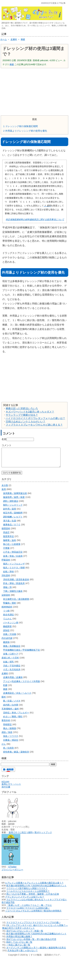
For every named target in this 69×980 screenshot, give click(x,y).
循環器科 (6, 532)
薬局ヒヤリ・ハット (11, 788)
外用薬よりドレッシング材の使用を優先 (25, 131)
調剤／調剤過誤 (11, 505)
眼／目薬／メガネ (12, 705)
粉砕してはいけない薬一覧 (19, 946)
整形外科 (6, 724)
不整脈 (6, 552)
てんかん (7, 622)
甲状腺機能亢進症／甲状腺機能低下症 (22, 654)
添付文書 (6, 791)
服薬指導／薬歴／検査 (14, 501)
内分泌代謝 (7, 642)
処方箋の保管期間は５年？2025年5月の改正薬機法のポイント (36, 889)
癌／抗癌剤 (9, 752)
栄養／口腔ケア (11, 658)
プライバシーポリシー (12, 873)
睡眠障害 (7, 630)
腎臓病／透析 (10, 607)
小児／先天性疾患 (12, 673)
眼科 (4, 701)
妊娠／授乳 (9, 665)
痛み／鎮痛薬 (10, 732)
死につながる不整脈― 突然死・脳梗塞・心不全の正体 (33, 898)
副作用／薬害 (10, 513)
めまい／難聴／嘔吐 (13, 720)
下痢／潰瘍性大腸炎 (13, 595)
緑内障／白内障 (11, 709)
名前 (4, 439)
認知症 (6, 634)
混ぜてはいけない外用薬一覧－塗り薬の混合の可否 (31, 943)
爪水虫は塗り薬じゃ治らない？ (23, 954)
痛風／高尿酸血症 (12, 650)
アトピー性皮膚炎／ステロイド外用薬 (22, 685)
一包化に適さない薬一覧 (18, 949)
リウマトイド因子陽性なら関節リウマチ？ (27, 892)
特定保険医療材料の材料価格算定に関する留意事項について (35, 219)
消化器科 (6, 579)
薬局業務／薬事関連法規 (15, 497)
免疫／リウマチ (11, 740)
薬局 (4, 493)
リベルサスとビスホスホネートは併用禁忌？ (28, 895)
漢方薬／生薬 (10, 524)
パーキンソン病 (11, 626)
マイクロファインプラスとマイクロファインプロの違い (33, 926)
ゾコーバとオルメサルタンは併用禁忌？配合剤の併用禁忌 (33, 915)
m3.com (5, 785)
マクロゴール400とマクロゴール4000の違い (28, 912)
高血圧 (6, 536)
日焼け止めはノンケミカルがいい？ (26, 421)
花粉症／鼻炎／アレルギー (16, 716)
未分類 (5, 489)
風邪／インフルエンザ (14, 567)
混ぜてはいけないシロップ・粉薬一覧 (25, 935)
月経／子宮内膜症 (12, 669)
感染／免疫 (7, 736)
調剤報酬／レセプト (13, 520)
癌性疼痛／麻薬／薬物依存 (16, 756)
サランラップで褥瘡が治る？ (22, 415)
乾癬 (5, 689)
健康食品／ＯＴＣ (12, 528)
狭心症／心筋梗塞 (12, 548)
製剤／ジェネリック (13, 509)
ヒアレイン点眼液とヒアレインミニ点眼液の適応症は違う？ (34, 887)
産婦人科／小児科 (10, 661)
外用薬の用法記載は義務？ (19, 940)
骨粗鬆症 (7, 728)
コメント (6, 445)
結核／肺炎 (9, 575)
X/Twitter (12, 870)
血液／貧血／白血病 (13, 560)
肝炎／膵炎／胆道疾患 (14, 587)
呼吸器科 (6, 564)
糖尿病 (6, 646)
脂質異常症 (9, 540)
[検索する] (25, 768)
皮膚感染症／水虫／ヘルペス (17, 697)
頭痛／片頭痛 (10, 638)
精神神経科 (7, 611)
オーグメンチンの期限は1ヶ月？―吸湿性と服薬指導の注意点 (36, 951)
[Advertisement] (34, 91)
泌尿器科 (6, 599)
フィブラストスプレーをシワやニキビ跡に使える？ (34, 425)
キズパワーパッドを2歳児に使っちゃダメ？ (30, 412)
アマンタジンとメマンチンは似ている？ (25, 901)
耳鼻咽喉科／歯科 (10, 712)
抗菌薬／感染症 (11, 744)
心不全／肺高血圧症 (13, 556)
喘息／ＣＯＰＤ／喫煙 (14, 571)
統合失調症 (9, 618)
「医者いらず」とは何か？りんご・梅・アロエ (29, 909)
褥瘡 (12, 64)
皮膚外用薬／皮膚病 (13, 681)
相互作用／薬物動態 (13, 516)
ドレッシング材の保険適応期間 (20, 126)
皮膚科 (5, 677)
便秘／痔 (7, 591)
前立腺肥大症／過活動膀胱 (16, 603)
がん (4, 748)
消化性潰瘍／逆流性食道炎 (16, 583)
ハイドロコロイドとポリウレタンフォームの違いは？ (35, 418)
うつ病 (6, 614)
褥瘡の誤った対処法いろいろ (22, 408)
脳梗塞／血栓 (10, 544)
